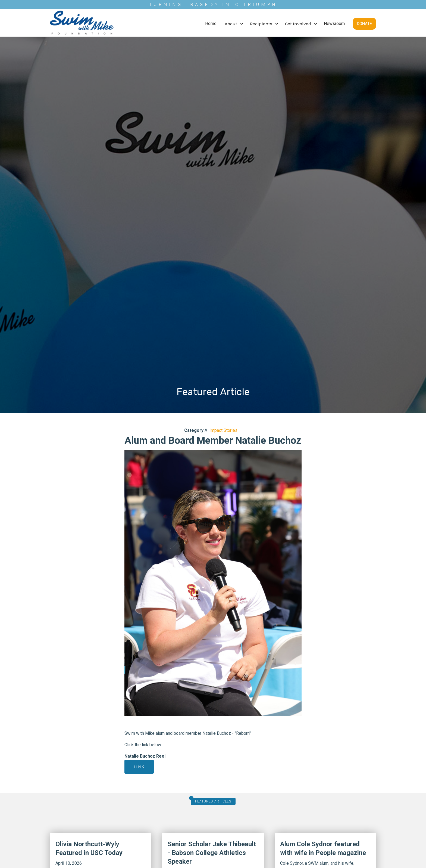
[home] (82, 24)
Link (139, 767)
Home (211, 24)
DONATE (364, 24)
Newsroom (334, 24)
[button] (233, 24)
